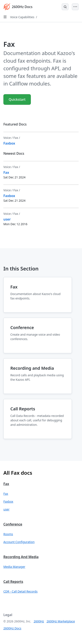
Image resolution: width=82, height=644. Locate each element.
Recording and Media (21, 557)
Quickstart (17, 99)
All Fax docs (18, 473)
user (6, 509)
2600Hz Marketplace (61, 621)
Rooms (8, 534)
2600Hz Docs (12, 628)
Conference (13, 524)
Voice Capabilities (22, 17)
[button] (41, 494)
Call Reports (13, 582)
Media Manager (14, 567)
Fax (6, 484)
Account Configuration (19, 542)
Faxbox (8, 501)
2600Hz (39, 621)
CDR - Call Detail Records (20, 591)
